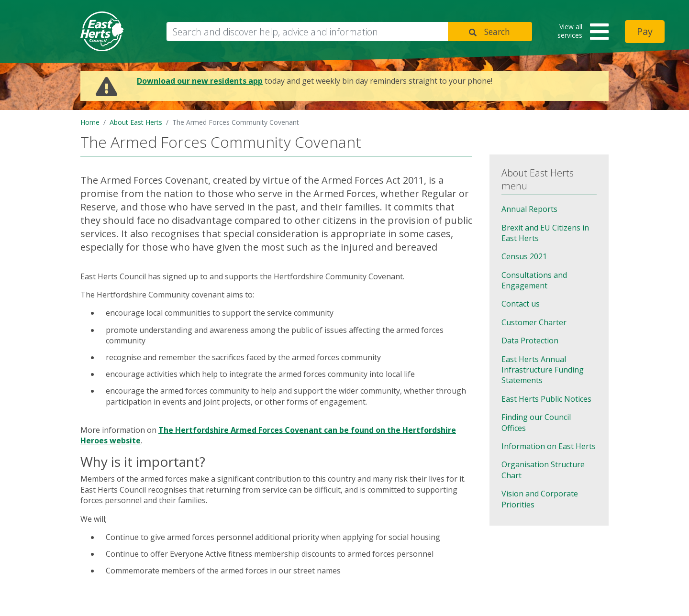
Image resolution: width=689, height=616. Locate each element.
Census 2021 (524, 256)
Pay (645, 31)
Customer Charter (534, 322)
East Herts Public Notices (546, 399)
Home (90, 122)
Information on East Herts (549, 446)
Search (497, 32)
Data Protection (530, 341)
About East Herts (136, 122)
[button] (580, 32)
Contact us (521, 304)
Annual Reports (529, 209)
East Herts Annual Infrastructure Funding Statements (543, 370)
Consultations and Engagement (534, 280)
